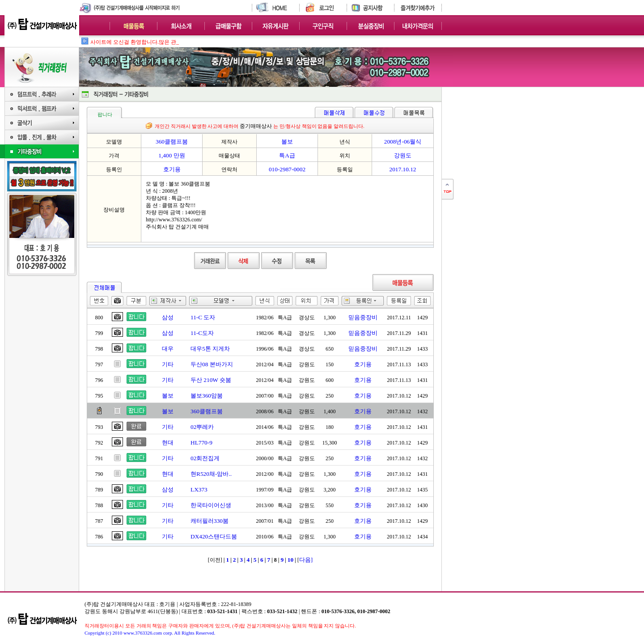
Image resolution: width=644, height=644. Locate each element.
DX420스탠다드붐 (214, 536)
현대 (168, 443)
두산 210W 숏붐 (211, 380)
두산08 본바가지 (212, 364)
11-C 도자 (203, 317)
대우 (168, 349)
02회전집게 (205, 458)
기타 (168, 364)
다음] (306, 560)
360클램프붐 (207, 411)
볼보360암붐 (207, 396)
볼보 (168, 396)
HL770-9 (201, 443)
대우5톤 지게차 (210, 349)
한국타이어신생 (211, 505)
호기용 (363, 364)
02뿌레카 (202, 427)
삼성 (168, 317)
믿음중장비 (363, 317)
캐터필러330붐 (210, 521)
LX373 (199, 489)
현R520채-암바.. (211, 474)
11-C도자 (202, 333)
